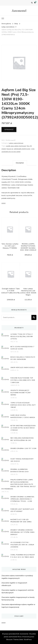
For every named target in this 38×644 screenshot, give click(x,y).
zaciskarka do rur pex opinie (11, 152)
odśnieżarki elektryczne (22, 149)
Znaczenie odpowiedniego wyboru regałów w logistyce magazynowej (18, 606)
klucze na (10, 149)
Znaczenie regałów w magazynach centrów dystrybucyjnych (18, 591)
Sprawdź (9, 130)
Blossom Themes (13, 640)
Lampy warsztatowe (16, 143)
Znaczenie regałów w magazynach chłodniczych (14, 584)
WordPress (28, 640)
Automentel (19, 11)
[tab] (20, 163)
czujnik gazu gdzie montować (16, 146)
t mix (33, 149)
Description (20, 163)
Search (34, 317)
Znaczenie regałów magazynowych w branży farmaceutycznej (18, 599)
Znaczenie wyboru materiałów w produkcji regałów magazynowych (17, 577)
